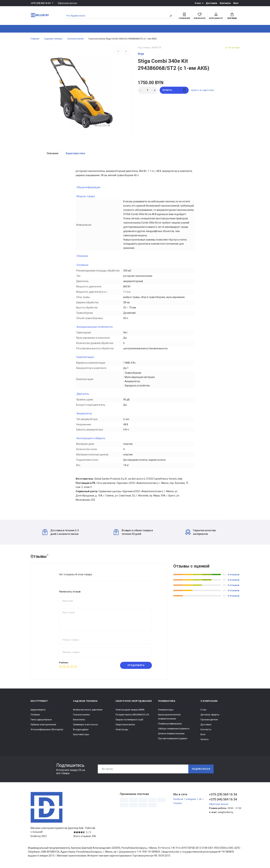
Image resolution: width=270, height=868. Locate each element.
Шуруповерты (38, 711)
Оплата (204, 741)
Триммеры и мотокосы (85, 726)
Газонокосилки (81, 716)
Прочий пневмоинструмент (173, 740)
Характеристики (75, 153)
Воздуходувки (81, 731)
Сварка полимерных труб (129, 721)
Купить (174, 90)
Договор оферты (210, 716)
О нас (198, 3)
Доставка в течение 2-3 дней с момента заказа (61, 533)
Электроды (122, 731)
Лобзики (35, 716)
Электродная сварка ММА (130, 711)
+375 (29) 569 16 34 (40, 3)
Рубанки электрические (43, 726)
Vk (200, 800)
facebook (178, 800)
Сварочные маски (125, 726)
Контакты (225, 3)
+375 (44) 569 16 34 (223, 801)
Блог (236, 3)
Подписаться (201, 770)
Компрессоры (166, 711)
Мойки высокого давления (88, 711)
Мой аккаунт (216, 16)
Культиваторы (81, 736)
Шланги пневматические (171, 735)
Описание (53, 153)
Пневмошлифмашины (170, 725)
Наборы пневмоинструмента (174, 730)
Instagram (191, 800)
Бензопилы (79, 721)
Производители (209, 721)
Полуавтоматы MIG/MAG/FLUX (132, 716)
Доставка (211, 3)
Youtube (178, 804)
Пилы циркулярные (41, 721)
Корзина (232, 16)
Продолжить (136, 667)
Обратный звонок (67, 3)
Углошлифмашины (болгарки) (47, 731)
